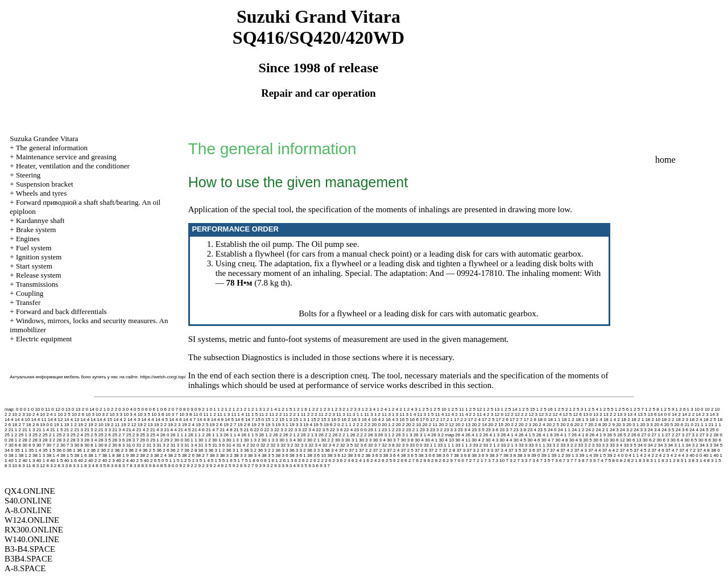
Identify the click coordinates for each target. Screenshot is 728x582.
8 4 (156, 466)
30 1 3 (218, 440)
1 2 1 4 (270, 409)
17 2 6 (502, 420)
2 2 (356, 425)
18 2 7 (18, 425)
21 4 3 (156, 430)
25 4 (155, 435)
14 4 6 (175, 420)
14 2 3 (702, 414)
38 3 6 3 (373, 455)
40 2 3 (108, 461)
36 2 (95, 450)
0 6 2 (166, 409)
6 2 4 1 (358, 461)
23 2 (400, 430)
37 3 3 (487, 450)
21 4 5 (184, 430)
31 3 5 (205, 445)
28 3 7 (133, 440)
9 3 (258, 466)
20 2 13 (463, 425)
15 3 (326, 420)
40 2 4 (122, 461)
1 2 (228, 409)
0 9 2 (200, 409)
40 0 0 (696, 455)
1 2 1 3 (254, 409)
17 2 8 (530, 420)
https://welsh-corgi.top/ (163, 377)
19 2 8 (244, 425)
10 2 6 (78, 414)
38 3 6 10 (317, 455)
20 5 (669, 425)
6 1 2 (277, 461)
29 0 (144, 440)
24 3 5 (668, 430)
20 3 (621, 425)
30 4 (419, 440)
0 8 (182, 409)
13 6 (652, 414)
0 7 (175, 409)
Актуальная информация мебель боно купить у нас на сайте (74, 377)
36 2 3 (121, 450)
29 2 (168, 440)
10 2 (709, 409)
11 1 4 (237, 414)
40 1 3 (28, 461)
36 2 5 (149, 450)
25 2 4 (77, 435)
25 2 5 (90, 435)
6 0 (260, 461)
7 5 (608, 461)
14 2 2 (688, 414)
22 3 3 (295, 430)
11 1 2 (209, 414)
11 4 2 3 (485, 414)
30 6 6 (705, 440)
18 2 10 (653, 420)
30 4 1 (431, 440)
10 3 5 (144, 414)
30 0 (179, 440)
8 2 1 (632, 461)
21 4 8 (226, 430)
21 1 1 (701, 425)
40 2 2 (94, 461)
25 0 (714, 430)
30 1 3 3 (270, 440)
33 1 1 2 (463, 445)
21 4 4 (170, 430)
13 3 (622, 414)
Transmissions (37, 284)
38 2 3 (146, 455)
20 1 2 (388, 425)
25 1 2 (11, 435)
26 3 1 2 (386, 435)
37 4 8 (704, 450)
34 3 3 (706, 445)
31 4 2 (242, 445)
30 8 (78, 445)
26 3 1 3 (404, 435)
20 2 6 (566, 425)
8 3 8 (135, 466)
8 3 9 (146, 466)
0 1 (26, 409)
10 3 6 (158, 414)
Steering (28, 175)
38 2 (134, 455)
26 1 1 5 (249, 435)
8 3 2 (51, 466)
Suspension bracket (45, 184)
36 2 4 (135, 450)
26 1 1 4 (232, 435)
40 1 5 (56, 461)
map (450, 435)
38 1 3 (39, 455)
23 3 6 (492, 430)
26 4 (460, 435)
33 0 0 (416, 445)
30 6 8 (15, 445)
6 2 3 (334, 461)
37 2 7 (435, 450)
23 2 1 (412, 430)
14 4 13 (72, 420)
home (665, 160)
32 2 (265, 445)
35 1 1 (21, 450)
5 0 (161, 461)
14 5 (229, 420)
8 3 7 (123, 466)
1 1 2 (218, 409)
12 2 (509, 414)
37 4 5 (626, 450)
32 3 (275, 445)
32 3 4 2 (331, 445)
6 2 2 (307, 461)
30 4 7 (548, 440)
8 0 (615, 461)
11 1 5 (251, 414)
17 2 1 (446, 420)
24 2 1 (602, 430)
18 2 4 (696, 420)
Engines (28, 239)
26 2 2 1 (340, 435)
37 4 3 (581, 450)
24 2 (590, 430)
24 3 (614, 430)
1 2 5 (424, 409)
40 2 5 (136, 461)
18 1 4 (595, 420)
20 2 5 (553, 425)
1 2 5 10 (438, 409)
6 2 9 (448, 461)
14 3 (714, 414)
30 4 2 (478, 440)
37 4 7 (672, 450)
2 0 (337, 425)
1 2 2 (313, 409)
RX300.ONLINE (34, 530)
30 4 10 (446, 440)
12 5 (568, 414)
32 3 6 (360, 445)
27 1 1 (657, 435)
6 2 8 (421, 461)
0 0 (19, 409)
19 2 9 (258, 425)
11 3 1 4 (408, 414)
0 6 (144, 409)
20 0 (377, 425)
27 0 (646, 435)
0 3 (121, 409)
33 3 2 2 (568, 445)
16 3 (356, 420)
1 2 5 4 (591, 409)
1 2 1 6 (300, 409)
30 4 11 (463, 440)
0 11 (46, 409)
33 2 (478, 445)
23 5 (542, 430)
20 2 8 (594, 425)
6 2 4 (345, 461)
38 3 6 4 (392, 455)
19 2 (82, 425)
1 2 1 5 (285, 409)
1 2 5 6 (622, 409)
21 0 (689, 425)
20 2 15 (496, 425)
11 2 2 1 (291, 414)
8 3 (642, 461)
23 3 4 (464, 430)
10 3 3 (116, 414)
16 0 (336, 420)
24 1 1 (564, 430)
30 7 (41, 445)
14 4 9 (217, 420)
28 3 (37, 440)
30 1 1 (191, 440)
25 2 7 (118, 435)
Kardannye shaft (40, 220)
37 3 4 (500, 450)
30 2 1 (313, 440)
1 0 (209, 409)
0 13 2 (78, 409)
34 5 (718, 445)
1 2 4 (382, 409)
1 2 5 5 (606, 409)
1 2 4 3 (410, 409)
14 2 (676, 414)
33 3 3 (602, 445)
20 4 (659, 425)
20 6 (679, 425)
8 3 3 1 (76, 466)
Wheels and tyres (42, 193)
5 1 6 (227, 461)
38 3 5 (268, 455)
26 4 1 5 (527, 435)
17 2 (435, 420)
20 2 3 (525, 425)
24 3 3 (640, 430)
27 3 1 (692, 435)
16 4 (366, 420)
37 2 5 (407, 450)
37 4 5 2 (642, 450)
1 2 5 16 (545, 409)
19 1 (59, 425)
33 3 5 (630, 445)
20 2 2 (511, 425)
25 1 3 (24, 435)
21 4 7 (212, 430)
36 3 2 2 (266, 450)
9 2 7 (249, 466)
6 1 (267, 461)
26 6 (636, 435)
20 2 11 (430, 425)
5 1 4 (205, 461)
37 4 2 (566, 450)
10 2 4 (32, 414)
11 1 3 (224, 414)
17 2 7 (516, 420)
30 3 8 (407, 440)
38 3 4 (254, 455)
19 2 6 (216, 425)
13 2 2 (610, 414)
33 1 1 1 (446, 445)
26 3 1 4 (422, 435)
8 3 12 (39, 466)
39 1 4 (586, 455)
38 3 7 (495, 455)
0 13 (66, 409)
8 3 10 (11, 466)
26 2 (278, 435)
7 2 (468, 461)
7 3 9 (591, 461)
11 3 (341, 414)
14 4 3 (134, 420)
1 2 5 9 (667, 409)
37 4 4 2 (611, 450)
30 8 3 (118, 445)
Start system (34, 266)
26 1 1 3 (214, 435)
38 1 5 (67, 455)
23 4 (532, 430)
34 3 (663, 445)
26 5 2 (623, 435)
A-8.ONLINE (28, 510)
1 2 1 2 (239, 409)
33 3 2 (553, 445)
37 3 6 (528, 450)
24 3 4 (654, 430)
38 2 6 (188, 455)
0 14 (90, 409)
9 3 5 (302, 466)
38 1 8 (108, 455)
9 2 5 (226, 466)
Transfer (28, 302)
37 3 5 (515, 450)
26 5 (611, 435)
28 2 (27, 440)
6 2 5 (387, 461)
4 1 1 (634, 455)
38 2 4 (160, 455)
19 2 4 (188, 425)
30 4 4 (506, 440)
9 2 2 (192, 466)
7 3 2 (511, 461)
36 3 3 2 (298, 450)
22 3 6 (336, 430)
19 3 (270, 425)
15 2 (316, 420)
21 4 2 (143, 430)
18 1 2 (568, 420)
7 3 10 (498, 461)
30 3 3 (365, 440)
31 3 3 (177, 445)
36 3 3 (282, 450)
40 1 (708, 455)
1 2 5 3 (576, 409)
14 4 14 (88, 420)
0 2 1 (101, 409)
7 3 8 (580, 461)
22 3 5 (322, 430)
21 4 (131, 430)
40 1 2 (15, 461)
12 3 (533, 414)
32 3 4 (315, 445)
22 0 (259, 430)
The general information (52, 148)
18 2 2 (668, 420)
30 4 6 (533, 440)
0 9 (190, 409)
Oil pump (328, 244)
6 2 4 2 (374, 461)
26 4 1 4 (509, 435)
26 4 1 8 (580, 435)
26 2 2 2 (359, 435)
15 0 (260, 420)
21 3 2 (90, 430)
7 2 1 (478, 461)
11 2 (263, 414)
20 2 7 (581, 425)
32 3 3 (301, 445)
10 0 (699, 409)
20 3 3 (646, 425)
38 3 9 (523, 455)
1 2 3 (325, 409)
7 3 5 (545, 461)
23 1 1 (374, 430)
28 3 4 (90, 440)
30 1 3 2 (252, 440)
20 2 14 (479, 425)
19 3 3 (296, 425)
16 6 (414, 420)
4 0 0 (622, 455)
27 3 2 (706, 435)
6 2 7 (409, 461)
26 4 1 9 (597, 435)
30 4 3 (492, 440)
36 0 (61, 450)
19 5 (318, 425)
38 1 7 (94, 455)
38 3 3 (240, 455)
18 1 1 (554, 420)
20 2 (400, 425)
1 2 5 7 (636, 409)
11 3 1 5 (426, 414)
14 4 (9, 420)
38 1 (13, 455)
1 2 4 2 (395, 409)
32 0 (255, 445)
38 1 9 (122, 455)
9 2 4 (215, 466)
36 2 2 (107, 450)
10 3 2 (102, 414)
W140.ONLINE (32, 539)
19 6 (328, 425)
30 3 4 (379, 440)
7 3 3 (522, 461)
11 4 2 (452, 414)
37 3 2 (473, 450)
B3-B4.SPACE (30, 549)
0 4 (129, 409)
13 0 (588, 414)
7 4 (600, 461)
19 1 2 (71, 425)
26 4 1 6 (545, 435)
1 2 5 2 (561, 409)
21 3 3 (105, 430)
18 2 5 (710, 420)
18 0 (542, 420)
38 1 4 (52, 455)
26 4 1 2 (473, 435)
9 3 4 (291, 466)
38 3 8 (510, 455)
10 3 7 (172, 414)
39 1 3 (572, 455)
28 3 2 (49, 440)
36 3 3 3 (315, 450)
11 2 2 (275, 414)
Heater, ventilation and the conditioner (73, 166)
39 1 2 (558, 455)
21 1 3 (28, 430)
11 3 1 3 (390, 414)
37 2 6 (421, 450)
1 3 (690, 409)
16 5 (404, 420)
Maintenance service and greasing (66, 157)
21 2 (69, 430)
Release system (39, 275)
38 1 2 (25, 455)
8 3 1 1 (653, 461)
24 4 (694, 430)
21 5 (238, 430)
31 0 (131, 445)
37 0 (344, 450)
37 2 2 (365, 450)
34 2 (652, 445)
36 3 (203, 450)
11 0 (198, 414)
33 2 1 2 (491, 445)
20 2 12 (447, 425)
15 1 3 (286, 420)
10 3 (90, 414)
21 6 (249, 430)
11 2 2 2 (309, 414)
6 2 (298, 461)
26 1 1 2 (197, 435)
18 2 (626, 420)
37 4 (555, 450)
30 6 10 (601, 440)
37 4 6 (657, 450)
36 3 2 (250, 450)
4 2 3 (664, 455)
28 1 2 (15, 440)
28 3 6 (118, 440)
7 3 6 (557, 461)
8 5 (164, 466)
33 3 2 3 (586, 445)
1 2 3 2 (338, 409)
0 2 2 (112, 409)
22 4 (349, 430)
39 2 (611, 455)
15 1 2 (272, 420)
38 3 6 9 (480, 455)
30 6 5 (690, 440)
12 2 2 (521, 414)
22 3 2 (280, 430)
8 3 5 (101, 466)
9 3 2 (268, 466)
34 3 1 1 (676, 445)
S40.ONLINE (28, 501)
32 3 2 (287, 445)
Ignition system (39, 257)
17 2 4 (474, 420)
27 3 (680, 435)
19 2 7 (230, 425)
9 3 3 (279, 466)
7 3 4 (533, 461)
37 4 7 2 (687, 450)
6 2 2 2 (320, 461)
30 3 (340, 440)
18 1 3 (582, 420)
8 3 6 (112, 466)
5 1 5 (216, 461)
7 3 (488, 461)
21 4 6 (198, 430)
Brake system (36, 230)
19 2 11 (112, 425)
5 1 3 (193, 461)
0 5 (137, 409)
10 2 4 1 (48, 414)
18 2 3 (682, 420)
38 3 (214, 455)
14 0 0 (664, 414)
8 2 (623, 461)
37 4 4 (594, 450)
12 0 (499, 414)
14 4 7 (189, 420)
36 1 (71, 450)
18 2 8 (32, 425)
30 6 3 (663, 440)
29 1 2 (156, 440)
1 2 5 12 (473, 409)
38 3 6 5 (409, 455)
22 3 (268, 430)
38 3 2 (226, 455)
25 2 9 (133, 435)
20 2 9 (609, 425)
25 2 (37, 435)
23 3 (424, 430)
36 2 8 (191, 450)
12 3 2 (545, 414)
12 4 (557, 414)
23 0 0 (360, 430)
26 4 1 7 (562, 435)
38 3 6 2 (356, 455)
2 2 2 (366, 425)
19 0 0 (46, 425)
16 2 (346, 420)
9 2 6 (238, 466)
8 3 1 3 (684, 461)
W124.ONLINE (32, 520)
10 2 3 (18, 414)
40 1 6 (71, 461)
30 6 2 (649, 440)
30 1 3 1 (235, 440)
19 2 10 (96, 425)
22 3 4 (308, 430)
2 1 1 (346, 425)
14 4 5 (162, 420)
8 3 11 (24, 466)
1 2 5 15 (527, 409)
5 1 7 (239, 461)
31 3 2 (163, 445)
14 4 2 (119, 420)
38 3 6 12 (337, 455)
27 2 (670, 435)
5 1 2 (182, 461)
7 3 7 (568, 461)
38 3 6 (282, 455)
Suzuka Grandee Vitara (44, 139)
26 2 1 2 (291, 435)
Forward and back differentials (61, 311)
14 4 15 (105, 420)
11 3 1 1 (355, 414)
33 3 (523, 445)
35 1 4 (35, 450)
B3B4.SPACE (28, 559)
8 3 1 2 (668, 461)
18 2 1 (638, 420)
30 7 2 (52, 445)
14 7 (250, 420)
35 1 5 (49, 450)
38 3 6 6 (427, 455)
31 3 (151, 445)
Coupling (30, 293)
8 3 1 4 (699, 461)
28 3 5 (105, 440)
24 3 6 (682, 430)
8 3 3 (63, 466)
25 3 (144, 435)
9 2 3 (204, 466)
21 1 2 (15, 430)
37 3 (461, 450)
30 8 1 (90, 445)
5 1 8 (250, 461)
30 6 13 (634, 440)
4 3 (685, 455)
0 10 (36, 409)
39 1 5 (599, 455)
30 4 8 (561, 440)
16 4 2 (378, 420)
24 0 (552, 430)
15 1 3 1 (302, 420)
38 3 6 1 (298, 455)
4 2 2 (653, 455)
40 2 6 (150, 461)
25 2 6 (105, 435)
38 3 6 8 (462, 455)
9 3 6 (313, 466)
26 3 (373, 435)
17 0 (424, 420)
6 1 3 (288, 461)
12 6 (577, 414)
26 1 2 (265, 435)
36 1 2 (83, 450)
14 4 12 (55, 420)
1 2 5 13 (491, 409)
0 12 (56, 409)
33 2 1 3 (509, 445)
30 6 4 (677, 440)
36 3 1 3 (235, 450)
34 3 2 (692, 445)
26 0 (165, 435)
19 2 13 (145, 425)
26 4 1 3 (491, 435)
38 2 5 (174, 455)
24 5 (704, 430)
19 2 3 (174, 425)
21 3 (78, 430)
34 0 (642, 445)
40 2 (82, 461)
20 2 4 (539, 425)
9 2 (182, 466)
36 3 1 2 (216, 450)
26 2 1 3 (309, 435)
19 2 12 (129, 425)
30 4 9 (576, 440)
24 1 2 (578, 430)
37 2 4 (393, 450)
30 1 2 (205, 440)
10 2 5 (64, 414)
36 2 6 (163, 450)
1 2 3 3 (353, 409)
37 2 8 (449, 450)
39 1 (546, 455)
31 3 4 (191, 445)
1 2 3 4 (369, 409)
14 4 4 (147, 420)
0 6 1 (154, 409)
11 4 (440, 414)
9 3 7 (325, 466)
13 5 (642, 414)
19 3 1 (282, 425)
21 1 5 (56, 430)
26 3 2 (437, 435)
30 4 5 (520, 440)
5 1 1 (171, 461)
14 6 (239, 420)
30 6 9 (28, 445)
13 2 (598, 414)
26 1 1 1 (179, 435)
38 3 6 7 (444, 455)
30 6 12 (617, 440)
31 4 (231, 445)
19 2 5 (202, 425)
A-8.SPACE (25, 568)
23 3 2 (436, 430)
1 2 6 (681, 409)
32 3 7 (374, 445)
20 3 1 (632, 425)
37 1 (353, 450)
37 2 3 (379, 450)
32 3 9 (402, 445)
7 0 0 (459, 461)
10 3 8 (185, 414)
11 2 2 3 (327, 414)
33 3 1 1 (537, 445)
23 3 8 (520, 430)
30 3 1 (351, 440)
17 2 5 (488, 420)
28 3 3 (77, 440)
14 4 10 (22, 420)
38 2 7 (202, 455)
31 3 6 (218, 445)
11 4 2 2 (467, 414)
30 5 (588, 440)
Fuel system (34, 248)
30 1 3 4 (288, 440)
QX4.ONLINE (30, 491)
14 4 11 (39, 420)
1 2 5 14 (509, 409)
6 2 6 (398, 461)
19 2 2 (160, 425)
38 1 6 (80, 455)
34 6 (9, 450)
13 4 (632, 414)
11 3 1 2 (372, 414)
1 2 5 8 (652, 409)
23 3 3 (450, 430)
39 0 (536, 455)
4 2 (643, 455)
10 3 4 (130, 414)
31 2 (141, 445)
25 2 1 (49, 435)
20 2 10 (414, 425)
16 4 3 (392, 420)
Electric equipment (44, 339)
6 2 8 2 (434, 461)
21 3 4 (118, 430)
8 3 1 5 (714, 461)
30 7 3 (67, 445)
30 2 (301, 440)
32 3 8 (388, 445)
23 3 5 (478, 430)
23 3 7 (506, 430)
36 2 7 (177, 450)
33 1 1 (430, 445)
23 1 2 (388, 430)
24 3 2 (626, 430)
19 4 (308, 425)
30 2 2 (327, 440)
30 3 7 (393, 440)
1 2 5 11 (456, 409)
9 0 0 (173, 466)
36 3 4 (331, 450)
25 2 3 (63, 435)
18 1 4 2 (612, 420)
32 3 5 (346, 445)
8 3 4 (89, 466)
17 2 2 (460, 420)
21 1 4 (43, 430)
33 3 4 (616, 445)
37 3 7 (543, 450)
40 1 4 (43, 461)
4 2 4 (676, 455)
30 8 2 (105, 445)
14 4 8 (203, 420)
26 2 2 (325, 435)
